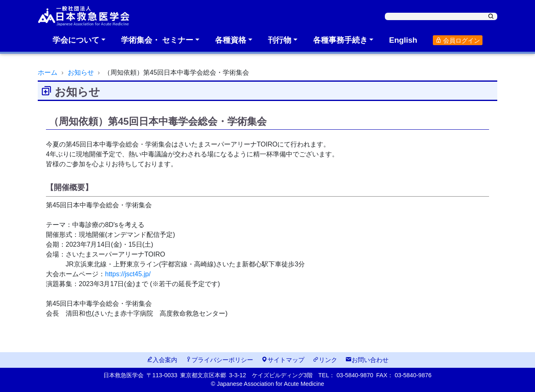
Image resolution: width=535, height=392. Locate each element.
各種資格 (231, 40)
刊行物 (280, 40)
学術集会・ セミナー (157, 40)
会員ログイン (458, 40)
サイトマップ (283, 360)
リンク (325, 360)
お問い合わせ (367, 360)
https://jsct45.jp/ (128, 274)
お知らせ (81, 72)
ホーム (48, 72)
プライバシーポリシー (219, 360)
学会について (76, 40)
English (403, 40)
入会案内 (162, 360)
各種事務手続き (340, 40)
